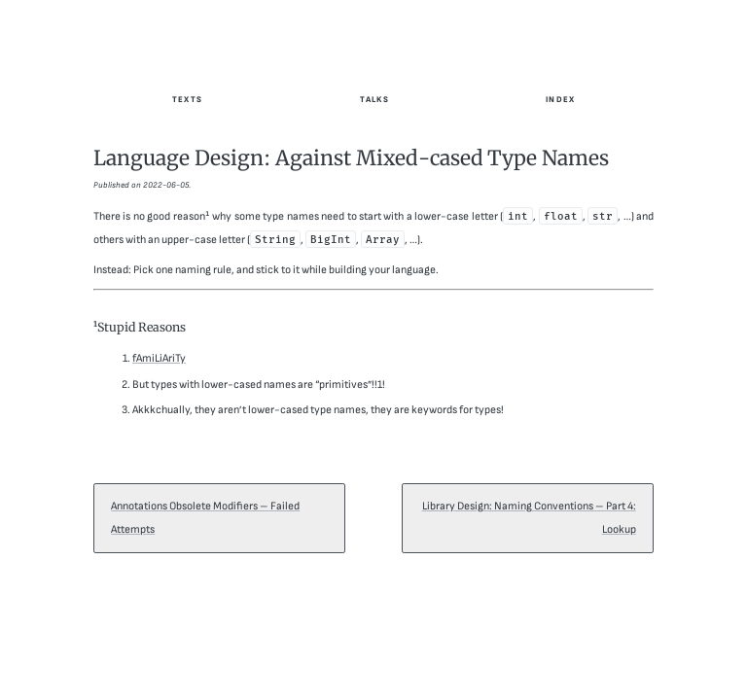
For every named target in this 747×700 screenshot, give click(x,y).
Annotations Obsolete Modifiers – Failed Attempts (205, 518)
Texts (187, 100)
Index (560, 100)
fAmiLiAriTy (159, 358)
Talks (374, 100)
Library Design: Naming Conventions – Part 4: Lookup (529, 518)
